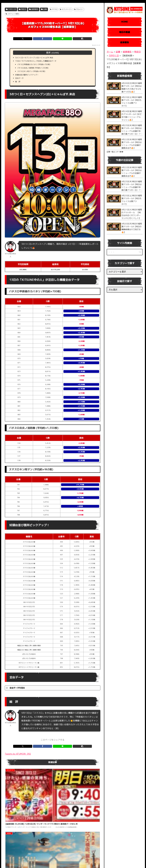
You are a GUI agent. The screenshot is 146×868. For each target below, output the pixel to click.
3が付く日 (11, 9)
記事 (44, 9)
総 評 (18, 85)
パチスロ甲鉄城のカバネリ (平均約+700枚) (36, 66)
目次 (48, 53)
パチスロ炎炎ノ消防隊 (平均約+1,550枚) (35, 70)
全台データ (20, 81)
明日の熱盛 (125, 32)
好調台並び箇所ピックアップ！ (29, 77)
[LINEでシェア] (61, 39)
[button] (77, 39)
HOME (125, 22)
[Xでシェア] (28, 39)
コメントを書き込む (53, 844)
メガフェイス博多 (12, 14)
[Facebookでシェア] (44, 39)
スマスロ (54, 9)
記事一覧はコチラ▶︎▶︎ (115, 152)
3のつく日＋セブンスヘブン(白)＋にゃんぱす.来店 (37, 58)
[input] (125, 252)
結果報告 (34, 9)
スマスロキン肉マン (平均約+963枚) (34, 74)
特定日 (23, 9)
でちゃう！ (79, 9)
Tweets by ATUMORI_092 (18, 757)
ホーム (110, 52)
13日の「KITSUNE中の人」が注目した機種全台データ (39, 62)
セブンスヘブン (66, 9)
